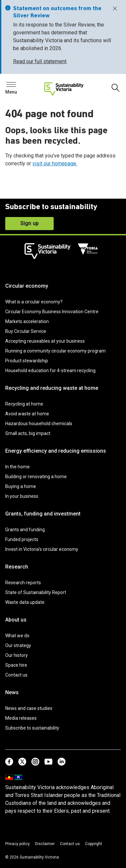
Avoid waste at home (27, 414)
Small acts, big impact (28, 433)
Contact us (16, 675)
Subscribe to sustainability (32, 728)
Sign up (29, 223)
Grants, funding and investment (43, 514)
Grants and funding (25, 530)
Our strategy (18, 645)
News (12, 692)
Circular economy (27, 286)
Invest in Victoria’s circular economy (42, 549)
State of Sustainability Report (36, 592)
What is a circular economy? (34, 302)
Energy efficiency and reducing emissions (56, 451)
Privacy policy (18, 844)
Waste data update (25, 602)
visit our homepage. (55, 163)
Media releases (21, 718)
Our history (17, 655)
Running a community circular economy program (55, 351)
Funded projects (22, 539)
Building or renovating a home (36, 477)
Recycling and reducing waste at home (52, 388)
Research (17, 567)
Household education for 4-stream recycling (50, 371)
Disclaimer (45, 844)
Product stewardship (27, 361)
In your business (22, 496)
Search (16, 86)
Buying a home (21, 486)
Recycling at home (24, 404)
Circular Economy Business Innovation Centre (52, 312)
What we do (17, 636)
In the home (18, 467)
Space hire (16, 665)
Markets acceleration (27, 321)
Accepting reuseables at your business (45, 341)
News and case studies (29, 708)
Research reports (23, 583)
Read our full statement (40, 61)
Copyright (94, 844)
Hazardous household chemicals (39, 424)
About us (16, 620)
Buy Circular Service (26, 331)
